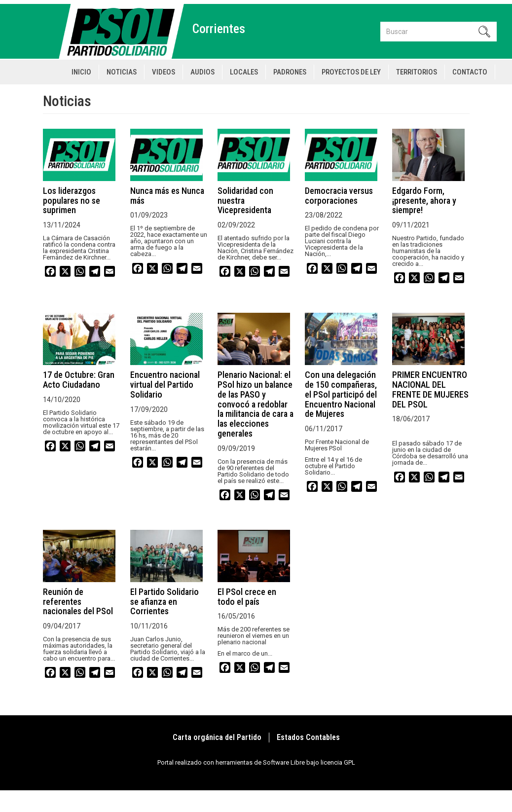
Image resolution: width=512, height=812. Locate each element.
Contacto (470, 72)
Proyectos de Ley (351, 72)
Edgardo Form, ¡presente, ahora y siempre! (424, 201)
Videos (164, 72)
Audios (202, 72)
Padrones (290, 72)
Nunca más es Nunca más (167, 196)
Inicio (81, 72)
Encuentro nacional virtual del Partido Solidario (165, 385)
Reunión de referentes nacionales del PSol (78, 602)
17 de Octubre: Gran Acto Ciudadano (79, 380)
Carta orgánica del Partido (217, 737)
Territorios (417, 72)
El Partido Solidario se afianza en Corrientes (165, 602)
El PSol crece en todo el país (247, 597)
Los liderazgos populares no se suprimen (72, 201)
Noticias (122, 72)
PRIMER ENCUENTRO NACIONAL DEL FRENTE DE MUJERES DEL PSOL (430, 389)
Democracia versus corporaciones (339, 196)
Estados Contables (308, 737)
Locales (244, 72)
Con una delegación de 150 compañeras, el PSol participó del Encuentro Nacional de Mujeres (341, 394)
